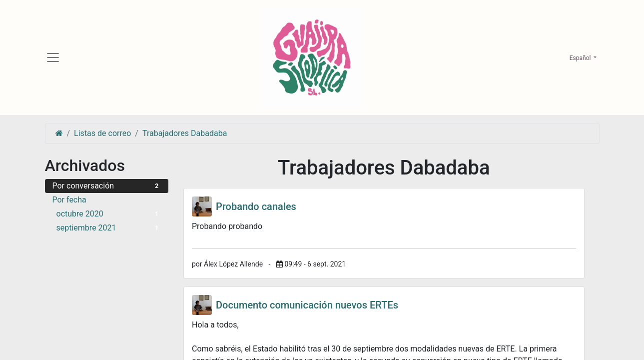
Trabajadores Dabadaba (185, 134)
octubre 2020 (109, 215)
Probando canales (256, 207)
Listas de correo (102, 134)
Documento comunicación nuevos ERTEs (307, 306)
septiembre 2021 (109, 229)
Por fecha (69, 201)
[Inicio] (59, 134)
